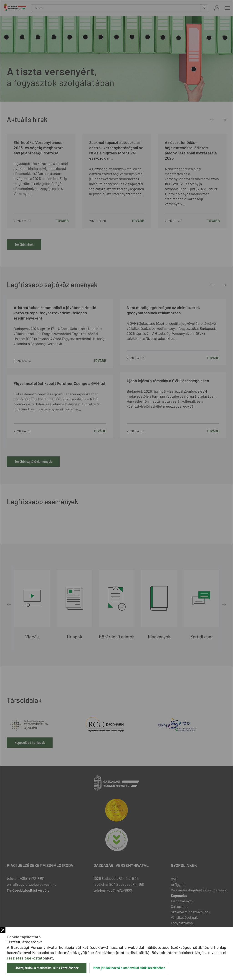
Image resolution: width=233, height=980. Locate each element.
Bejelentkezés (217, 8)
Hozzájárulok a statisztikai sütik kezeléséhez (47, 968)
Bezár (3, 930)
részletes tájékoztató (26, 958)
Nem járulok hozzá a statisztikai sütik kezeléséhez (129, 968)
